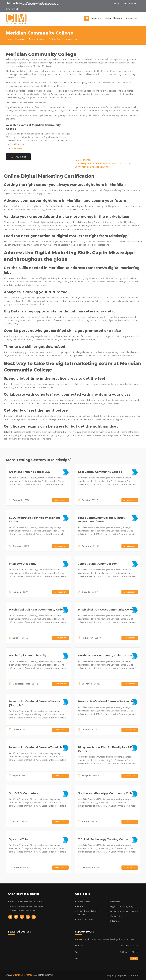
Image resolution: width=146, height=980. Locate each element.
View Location (60, 500)
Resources (132, 18)
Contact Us (116, 916)
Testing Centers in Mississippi (63, 39)
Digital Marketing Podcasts (124, 911)
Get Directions (18, 157)
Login (117, 3)
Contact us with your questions (91, 939)
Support (127, 3)
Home (9, 39)
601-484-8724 (83, 160)
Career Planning (114, 18)
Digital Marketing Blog (122, 906)
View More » (18, 149)
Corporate (97, 18)
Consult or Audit (85, 919)
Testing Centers (37, 39)
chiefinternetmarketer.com (24, 911)
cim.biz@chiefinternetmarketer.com (27, 907)
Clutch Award (83, 902)
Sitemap (115, 921)
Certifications (29, 3)
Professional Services (49, 3)
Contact (136, 3)
